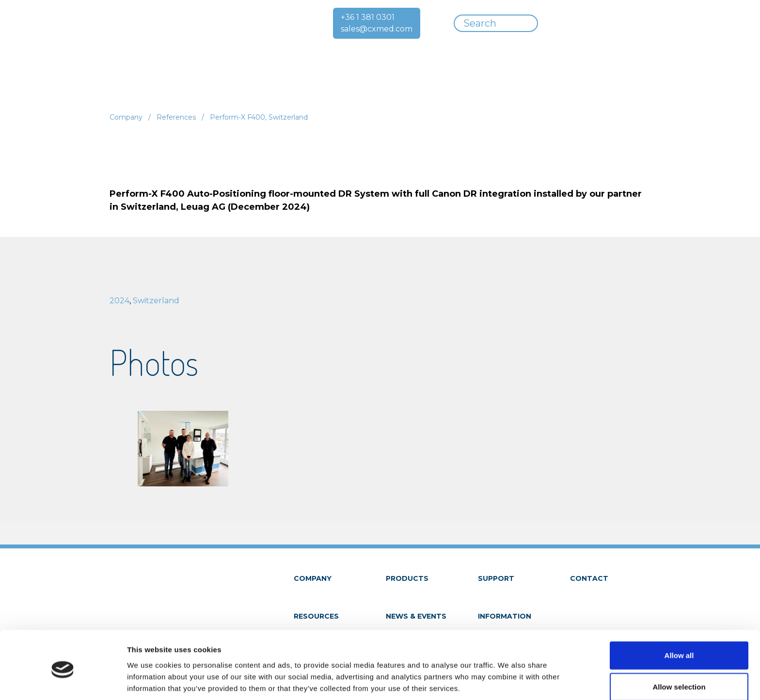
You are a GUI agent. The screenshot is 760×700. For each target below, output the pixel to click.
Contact (589, 578)
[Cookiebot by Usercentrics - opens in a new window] (63, 681)
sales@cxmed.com (377, 29)
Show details (509, 681)
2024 (119, 301)
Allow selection (679, 648)
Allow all (679, 616)
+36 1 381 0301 (368, 17)
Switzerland (156, 301)
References (176, 117)
